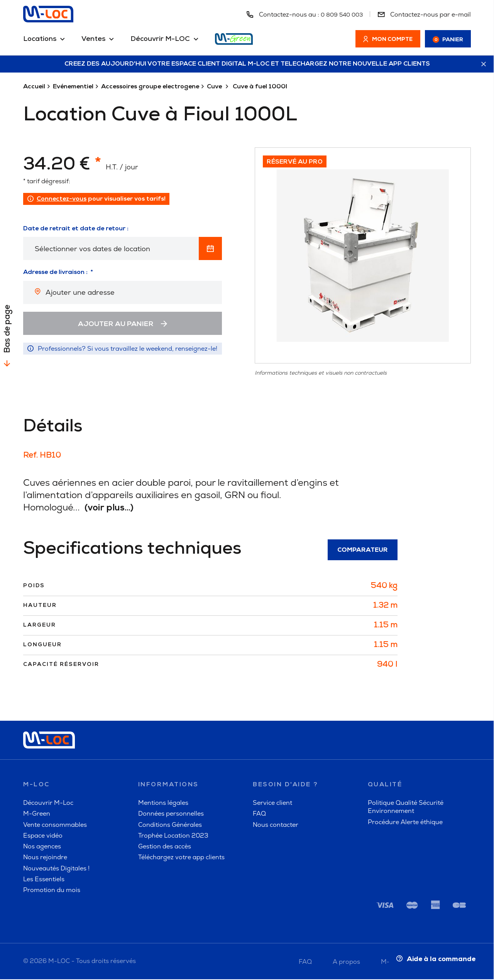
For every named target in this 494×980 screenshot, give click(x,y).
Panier (448, 40)
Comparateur (363, 551)
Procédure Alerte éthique (405, 823)
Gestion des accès (165, 847)
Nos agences (42, 847)
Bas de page (8, 329)
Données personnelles (171, 815)
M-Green (37, 815)
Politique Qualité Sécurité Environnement (406, 808)
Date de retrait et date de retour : (76, 229)
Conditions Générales (170, 825)
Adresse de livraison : (55, 273)
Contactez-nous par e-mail (424, 14)
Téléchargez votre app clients (181, 858)
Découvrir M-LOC (160, 40)
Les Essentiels (44, 880)
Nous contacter (276, 825)
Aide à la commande (434, 959)
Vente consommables (55, 825)
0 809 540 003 (340, 14)
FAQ (259, 815)
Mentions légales (163, 803)
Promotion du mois (52, 891)
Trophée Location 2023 (173, 836)
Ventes (93, 40)
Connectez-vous (62, 199)
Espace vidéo (43, 836)
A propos (346, 962)
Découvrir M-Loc (48, 803)
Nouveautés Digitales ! (56, 869)
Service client (272, 803)
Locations (40, 40)
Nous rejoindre (45, 858)
